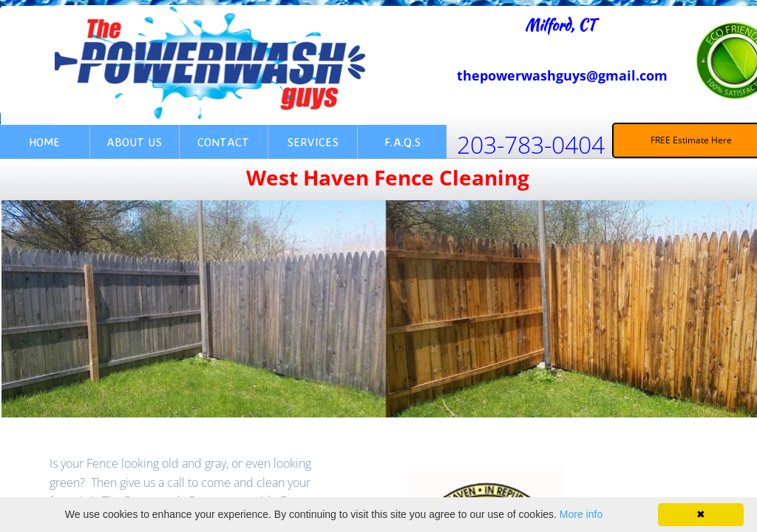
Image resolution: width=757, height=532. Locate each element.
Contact (223, 142)
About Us (134, 142)
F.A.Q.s (403, 142)
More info (581, 514)
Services (313, 142)
